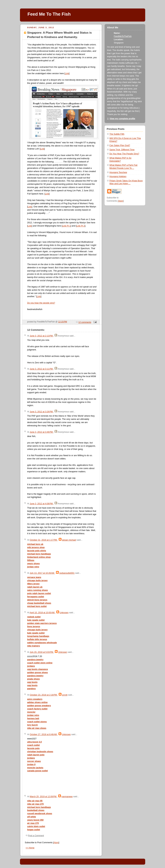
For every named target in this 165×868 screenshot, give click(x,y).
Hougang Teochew (118, 172)
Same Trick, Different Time (122, 150)
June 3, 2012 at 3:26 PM (42, 412)
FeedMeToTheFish (123, 36)
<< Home (30, 848)
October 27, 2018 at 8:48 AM (44, 734)
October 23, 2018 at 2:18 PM (44, 695)
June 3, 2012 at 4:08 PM (42, 504)
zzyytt (65, 695)
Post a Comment (36, 836)
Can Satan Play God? (120, 145)
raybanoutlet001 (67, 573)
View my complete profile (122, 119)
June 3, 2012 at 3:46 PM (42, 432)
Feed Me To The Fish (49, 14)
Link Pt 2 (81, 226)
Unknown (64, 613)
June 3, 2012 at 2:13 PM (42, 336)
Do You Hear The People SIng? (124, 154)
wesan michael (69, 540)
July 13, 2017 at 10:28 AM (42, 573)
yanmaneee (67, 797)
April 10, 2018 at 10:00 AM (42, 613)
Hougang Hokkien (118, 176)
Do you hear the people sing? (41, 303)
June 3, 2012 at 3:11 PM (42, 369)
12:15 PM (63, 322)
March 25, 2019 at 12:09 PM (43, 797)
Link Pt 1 (66, 226)
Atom (56, 843)
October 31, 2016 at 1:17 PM (44, 540)
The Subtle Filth (117, 134)
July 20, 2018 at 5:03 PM (42, 652)
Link (67, 73)
